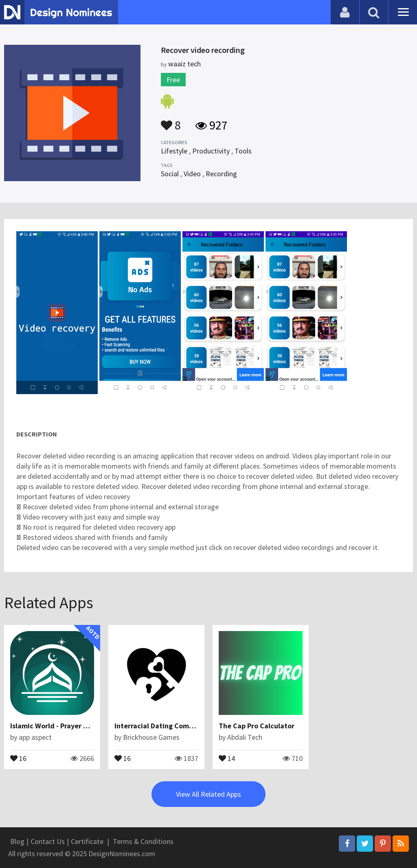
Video (192, 174)
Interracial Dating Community (163, 726)
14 (227, 758)
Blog (17, 841)
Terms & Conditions (143, 841)
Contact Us (48, 841)
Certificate (87, 841)
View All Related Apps (208, 794)
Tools (243, 151)
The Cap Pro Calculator (257, 726)
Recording (221, 174)
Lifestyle (174, 151)
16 (18, 758)
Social (170, 174)
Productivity (211, 151)
